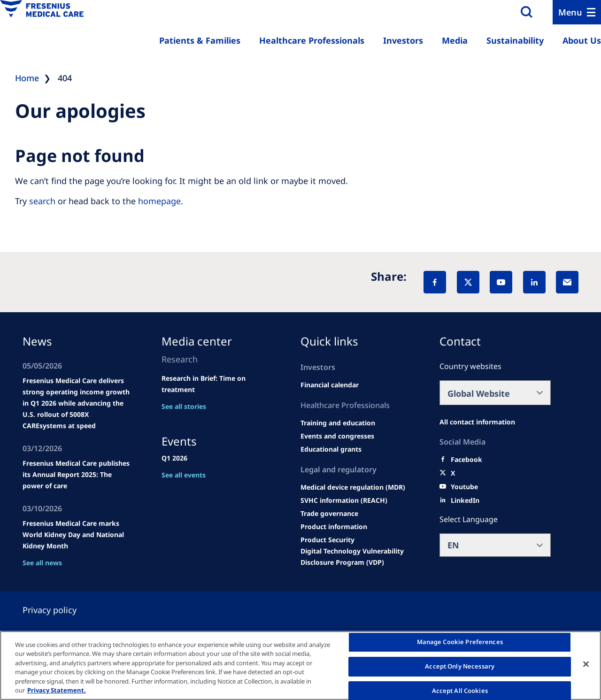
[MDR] (353, 487)
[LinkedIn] (534, 282)
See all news (42, 563)
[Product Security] (327, 540)
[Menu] (577, 12)
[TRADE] (329, 514)
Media (455, 40)
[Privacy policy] (61, 610)
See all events (184, 475)
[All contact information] (477, 422)
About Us (582, 40)
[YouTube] (501, 282)
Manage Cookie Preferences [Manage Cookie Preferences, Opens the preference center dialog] (460, 642)
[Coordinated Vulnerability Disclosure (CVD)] (356, 557)
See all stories (184, 406)
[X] (468, 282)
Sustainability (515, 40)
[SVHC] (344, 500)
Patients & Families (200, 40)
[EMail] (567, 282)
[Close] (586, 664)
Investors (403, 40)
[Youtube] (464, 487)
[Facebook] (435, 282)
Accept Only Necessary (460, 666)
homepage (159, 201)
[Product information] (334, 527)
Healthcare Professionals (312, 40)
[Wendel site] (338, 423)
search (42, 201)
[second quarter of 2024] (330, 385)
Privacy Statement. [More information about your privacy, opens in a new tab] (57, 690)
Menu (570, 12)
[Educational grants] (331, 449)
